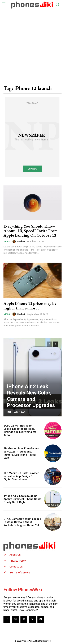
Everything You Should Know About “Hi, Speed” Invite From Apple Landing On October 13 (31, 231)
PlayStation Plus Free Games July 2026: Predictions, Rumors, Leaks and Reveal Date (21, 453)
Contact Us (16, 566)
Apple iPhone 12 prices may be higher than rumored (30, 306)
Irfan (9, 412)
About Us (15, 555)
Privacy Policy (18, 561)
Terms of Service (20, 572)
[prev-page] (49, 344)
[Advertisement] (32, 43)
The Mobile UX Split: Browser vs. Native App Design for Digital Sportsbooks (21, 476)
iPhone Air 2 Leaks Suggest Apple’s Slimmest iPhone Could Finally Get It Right (22, 499)
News (7, 242)
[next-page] (56, 344)
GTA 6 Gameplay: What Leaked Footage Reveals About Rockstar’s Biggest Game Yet (22, 522)
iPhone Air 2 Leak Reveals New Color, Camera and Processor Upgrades (31, 396)
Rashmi (21, 241)
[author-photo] (15, 242)
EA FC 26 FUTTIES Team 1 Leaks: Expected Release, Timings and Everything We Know (20, 430)
